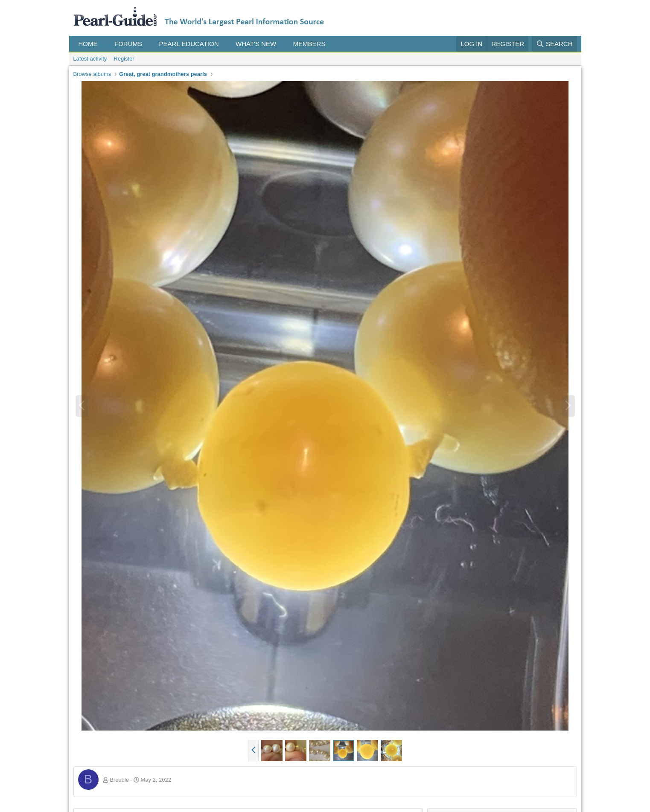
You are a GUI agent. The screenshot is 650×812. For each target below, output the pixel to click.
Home (88, 44)
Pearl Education (189, 44)
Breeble (119, 780)
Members (309, 44)
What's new (256, 44)
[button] (104, 44)
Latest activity (90, 59)
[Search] (554, 44)
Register (124, 59)
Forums (128, 44)
